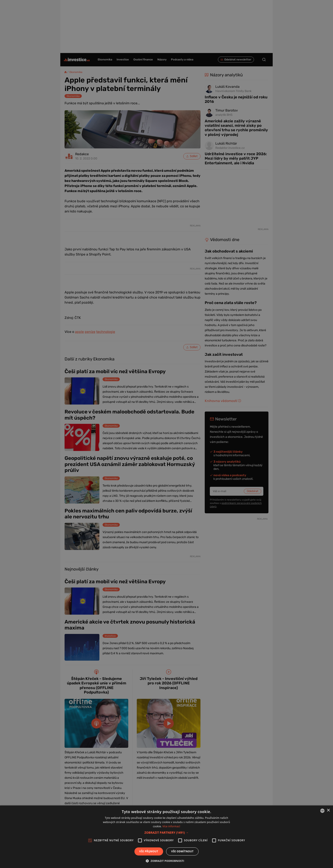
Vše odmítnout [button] (182, 851)
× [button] (328, 810)
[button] (166, 832)
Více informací (171, 826)
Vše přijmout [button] (149, 851)
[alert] (166, 434)
